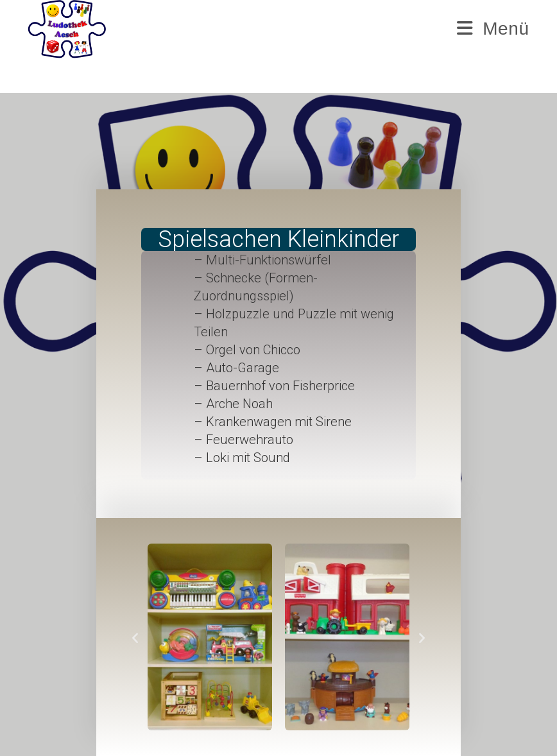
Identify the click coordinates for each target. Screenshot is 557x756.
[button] (135, 637)
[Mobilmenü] (493, 29)
